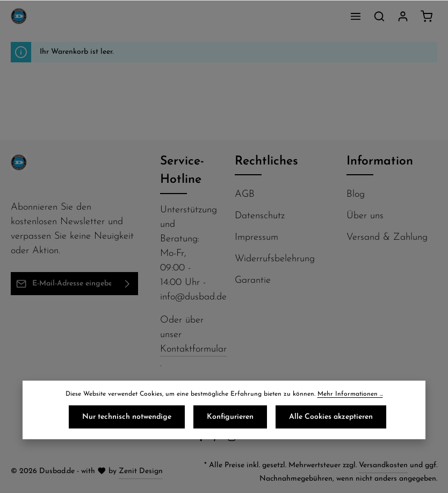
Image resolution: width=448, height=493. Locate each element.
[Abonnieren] (128, 284)
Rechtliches (266, 162)
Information (380, 162)
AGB (245, 194)
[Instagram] (233, 440)
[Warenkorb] (427, 16)
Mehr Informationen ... (350, 394)
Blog (356, 194)
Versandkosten (383, 465)
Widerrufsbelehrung (275, 259)
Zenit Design (141, 471)
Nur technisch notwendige (127, 417)
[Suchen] (379, 16)
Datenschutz (260, 216)
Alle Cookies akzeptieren (331, 417)
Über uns (365, 216)
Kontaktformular (193, 349)
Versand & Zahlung (387, 237)
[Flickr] (247, 440)
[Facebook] (202, 440)
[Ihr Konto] (403, 16)
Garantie (253, 280)
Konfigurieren (230, 417)
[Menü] (356, 16)
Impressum (256, 237)
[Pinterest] (217, 440)
